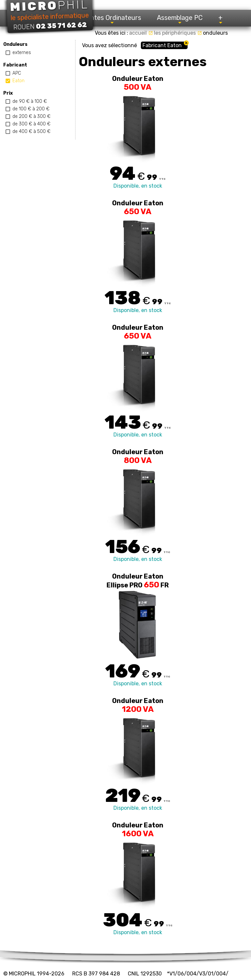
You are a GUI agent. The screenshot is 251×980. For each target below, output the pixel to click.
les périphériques (178, 33)
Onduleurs (15, 44)
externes (22, 53)
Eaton (18, 81)
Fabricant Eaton (162, 45)
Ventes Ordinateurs (112, 19)
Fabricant (15, 65)
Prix (8, 93)
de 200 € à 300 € (31, 116)
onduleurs (215, 33)
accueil (141, 33)
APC (17, 73)
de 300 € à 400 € (31, 124)
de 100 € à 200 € (31, 109)
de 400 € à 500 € (31, 131)
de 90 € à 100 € (30, 101)
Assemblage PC (180, 19)
